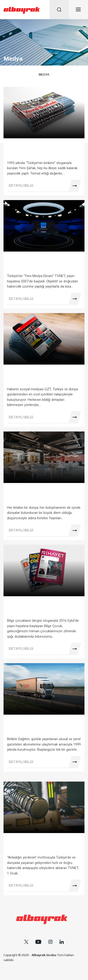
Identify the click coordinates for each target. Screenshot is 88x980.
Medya (44, 74)
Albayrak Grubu (44, 955)
